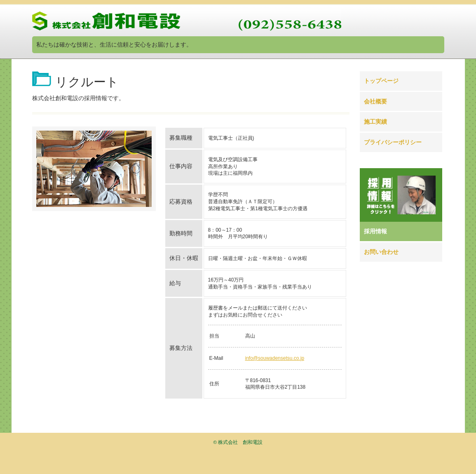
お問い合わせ (381, 252)
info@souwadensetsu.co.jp (275, 358)
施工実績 (375, 122)
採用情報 (375, 231)
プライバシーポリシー (393, 142)
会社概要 (375, 101)
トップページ (381, 81)
